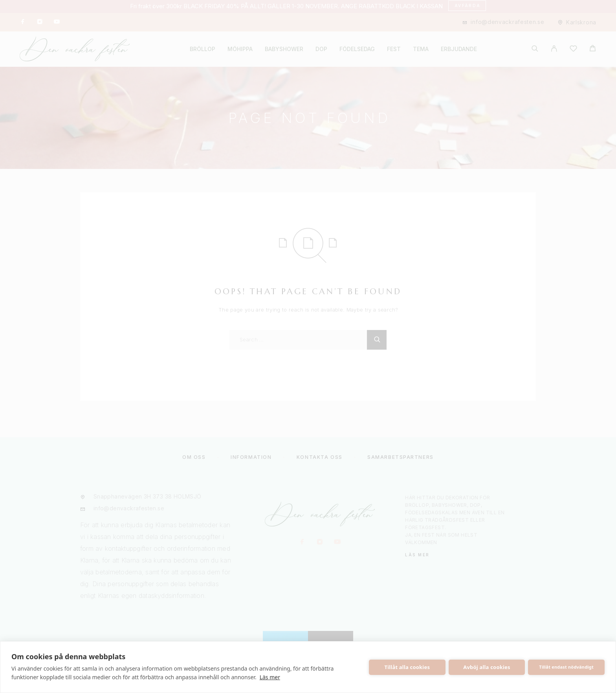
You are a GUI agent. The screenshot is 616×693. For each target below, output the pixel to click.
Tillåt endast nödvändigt (566, 667)
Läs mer (270, 677)
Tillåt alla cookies (407, 667)
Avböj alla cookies (487, 667)
